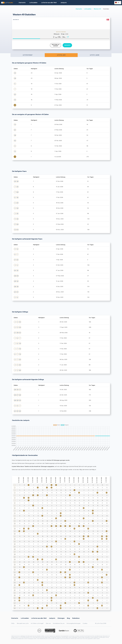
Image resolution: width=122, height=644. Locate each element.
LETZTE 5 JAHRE (95, 55)
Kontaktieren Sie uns (59, 623)
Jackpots (64, 3)
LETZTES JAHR (61, 55)
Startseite (79, 9)
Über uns (48, 623)
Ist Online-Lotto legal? (37, 623)
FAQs (13, 623)
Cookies (85, 623)
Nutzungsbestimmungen (74, 623)
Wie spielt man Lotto (23, 623)
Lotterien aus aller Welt (49, 3)
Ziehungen (61, 618)
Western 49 (97, 9)
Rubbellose (76, 618)
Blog (68, 618)
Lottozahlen (88, 9)
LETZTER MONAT (28, 55)
